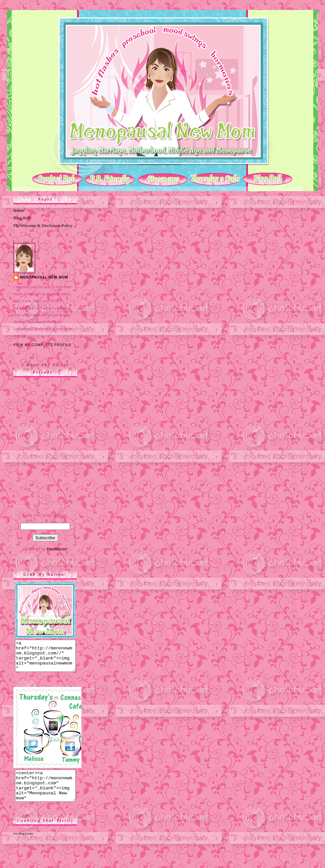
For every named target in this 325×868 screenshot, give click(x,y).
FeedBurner (57, 549)
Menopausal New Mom (44, 277)
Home (19, 210)
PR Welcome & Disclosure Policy (43, 225)
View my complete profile (42, 345)
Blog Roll (22, 218)
